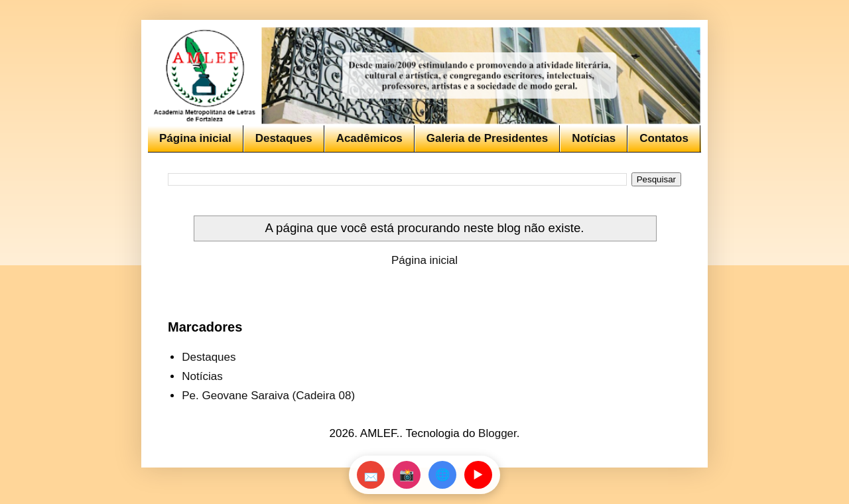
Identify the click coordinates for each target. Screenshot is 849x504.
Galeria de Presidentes (487, 138)
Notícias (594, 138)
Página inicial (195, 138)
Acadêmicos (369, 138)
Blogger (497, 433)
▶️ (478, 475)
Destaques (284, 138)
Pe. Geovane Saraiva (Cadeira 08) (268, 396)
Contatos (664, 138)
